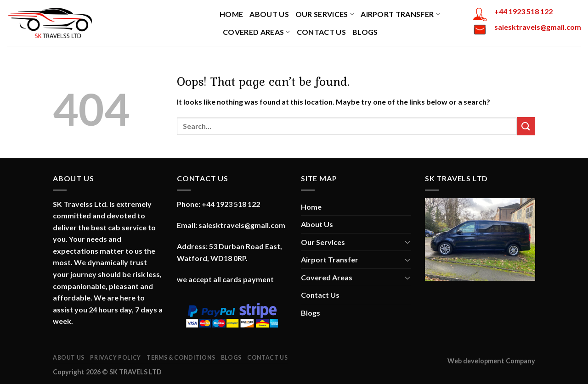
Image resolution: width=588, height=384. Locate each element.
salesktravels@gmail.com (538, 27)
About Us (269, 14)
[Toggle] (407, 242)
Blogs (365, 32)
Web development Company (491, 361)
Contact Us (321, 32)
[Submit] (526, 126)
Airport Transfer (400, 14)
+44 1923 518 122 (523, 11)
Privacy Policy (116, 358)
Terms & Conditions (181, 358)
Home (231, 14)
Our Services (325, 14)
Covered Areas (257, 32)
